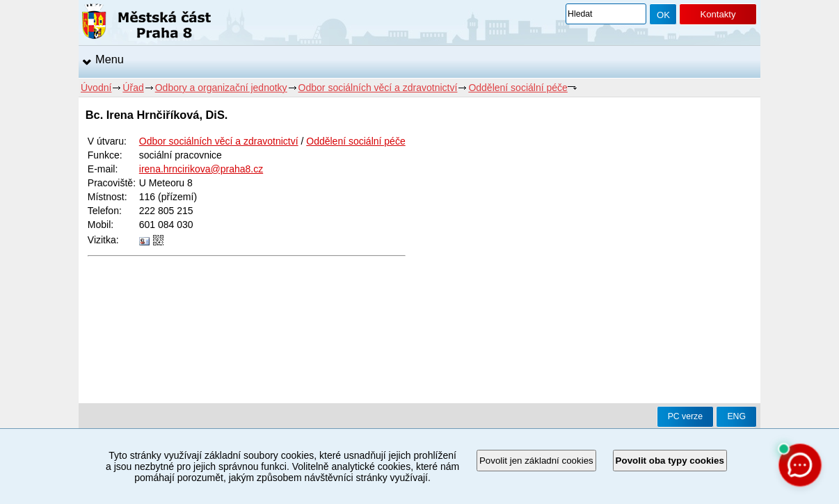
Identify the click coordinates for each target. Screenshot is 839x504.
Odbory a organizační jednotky (221, 88)
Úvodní (96, 88)
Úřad (133, 88)
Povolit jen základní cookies (536, 461)
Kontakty (718, 14)
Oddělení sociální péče (518, 88)
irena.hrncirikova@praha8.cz (201, 169)
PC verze (685, 416)
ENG (736, 416)
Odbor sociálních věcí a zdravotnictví (378, 88)
